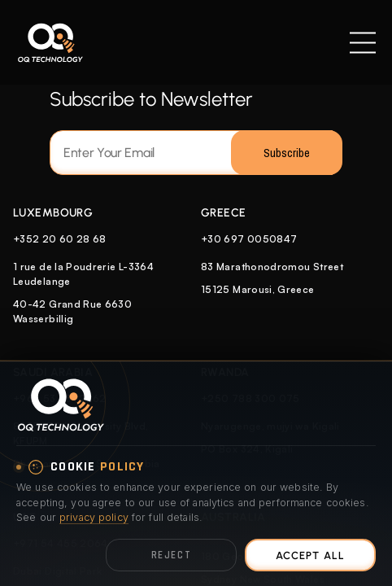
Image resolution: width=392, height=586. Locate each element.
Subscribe (287, 153)
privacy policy (94, 517)
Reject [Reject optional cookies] (171, 555)
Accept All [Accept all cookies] (310, 555)
